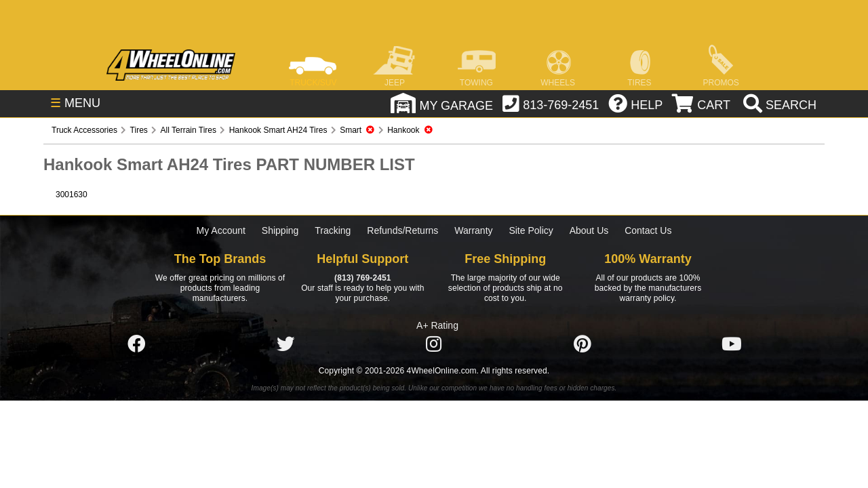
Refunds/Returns (402, 230)
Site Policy (531, 230)
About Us (589, 230)
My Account (221, 230)
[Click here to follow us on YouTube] (732, 344)
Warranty (473, 230)
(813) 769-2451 (362, 278)
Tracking (333, 230)
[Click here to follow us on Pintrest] (583, 344)
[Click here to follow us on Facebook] (136, 344)
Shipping (280, 230)
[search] (778, 105)
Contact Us (648, 230)
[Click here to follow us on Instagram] (434, 344)
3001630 (72, 195)
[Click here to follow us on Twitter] (285, 344)
